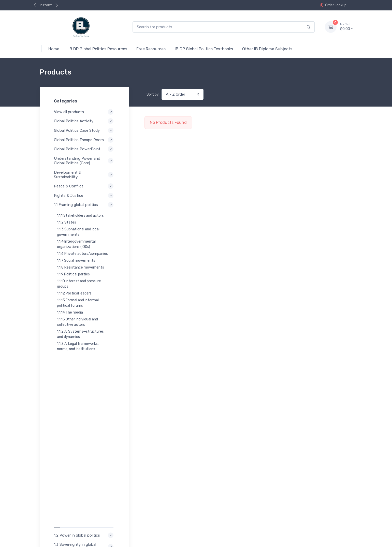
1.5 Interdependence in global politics (84, 404)
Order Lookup (333, 5)
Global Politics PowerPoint (84, 149)
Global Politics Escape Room (84, 140)
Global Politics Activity (84, 121)
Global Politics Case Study (84, 130)
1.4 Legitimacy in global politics (84, 390)
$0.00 (346, 27)
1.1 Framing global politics (84, 205)
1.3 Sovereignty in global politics (84, 376)
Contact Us (342, 513)
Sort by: (153, 94)
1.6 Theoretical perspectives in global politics (84, 418)
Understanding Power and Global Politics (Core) (84, 161)
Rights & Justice (84, 196)
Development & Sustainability (84, 175)
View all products (84, 112)
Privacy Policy (59, 525)
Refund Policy (59, 532)
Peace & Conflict (84, 186)
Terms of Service (91, 525)
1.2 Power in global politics (84, 364)
